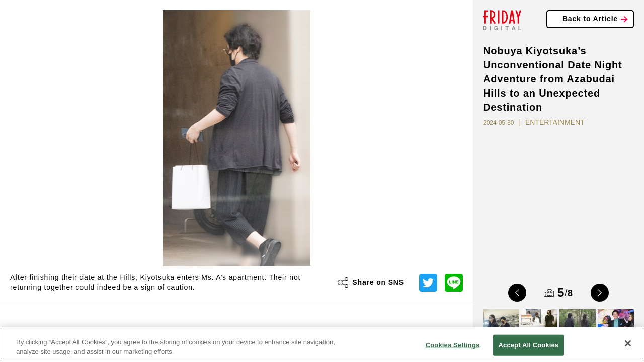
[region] (322, 345)
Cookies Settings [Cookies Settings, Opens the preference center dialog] (453, 345)
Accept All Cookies (529, 345)
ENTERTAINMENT (555, 122)
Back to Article (590, 19)
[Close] (628, 343)
